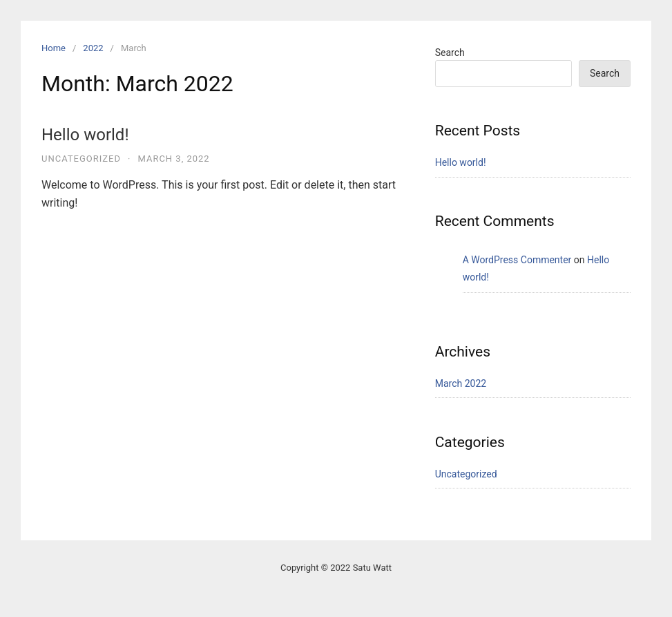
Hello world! (85, 135)
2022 (93, 48)
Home (54, 48)
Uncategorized (81, 159)
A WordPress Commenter (517, 260)
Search (450, 53)
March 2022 (461, 383)
